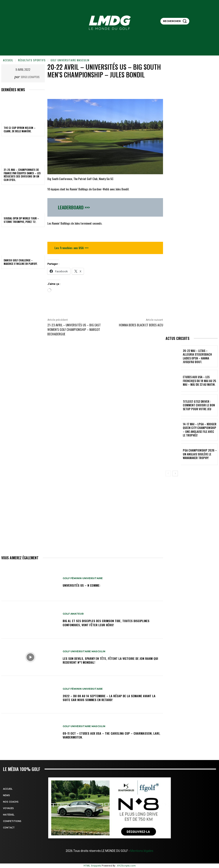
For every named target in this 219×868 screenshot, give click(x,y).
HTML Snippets (92, 866)
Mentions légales (141, 851)
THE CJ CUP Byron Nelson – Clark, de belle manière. (20, 129)
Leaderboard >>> (74, 207)
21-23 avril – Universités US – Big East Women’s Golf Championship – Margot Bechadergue (74, 329)
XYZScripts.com (126, 866)
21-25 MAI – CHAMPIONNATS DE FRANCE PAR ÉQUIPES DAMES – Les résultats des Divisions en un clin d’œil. (22, 175)
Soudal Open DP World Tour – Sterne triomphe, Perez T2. (21, 220)
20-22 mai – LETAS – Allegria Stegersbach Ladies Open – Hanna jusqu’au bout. (198, 356)
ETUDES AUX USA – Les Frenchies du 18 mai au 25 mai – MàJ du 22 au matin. (200, 381)
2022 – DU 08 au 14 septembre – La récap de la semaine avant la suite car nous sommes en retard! (109, 698)
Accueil (8, 60)
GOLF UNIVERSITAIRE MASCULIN (70, 60)
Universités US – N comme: (82, 585)
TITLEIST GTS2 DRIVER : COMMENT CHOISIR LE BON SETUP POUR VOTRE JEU (200, 405)
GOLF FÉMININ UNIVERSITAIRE (83, 578)
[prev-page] (168, 473)
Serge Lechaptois (30, 77)
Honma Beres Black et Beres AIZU (141, 325)
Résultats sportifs (32, 60)
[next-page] (175, 473)
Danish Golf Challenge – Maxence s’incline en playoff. (21, 262)
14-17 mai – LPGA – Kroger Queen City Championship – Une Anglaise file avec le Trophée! (200, 430)
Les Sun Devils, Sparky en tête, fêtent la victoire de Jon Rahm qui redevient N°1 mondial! (110, 660)
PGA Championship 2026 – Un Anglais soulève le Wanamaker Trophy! (199, 454)
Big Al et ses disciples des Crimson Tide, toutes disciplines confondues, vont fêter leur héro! (106, 623)
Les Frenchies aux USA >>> (71, 248)
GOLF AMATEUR (73, 614)
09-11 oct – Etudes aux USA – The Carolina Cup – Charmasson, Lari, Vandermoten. (111, 735)
